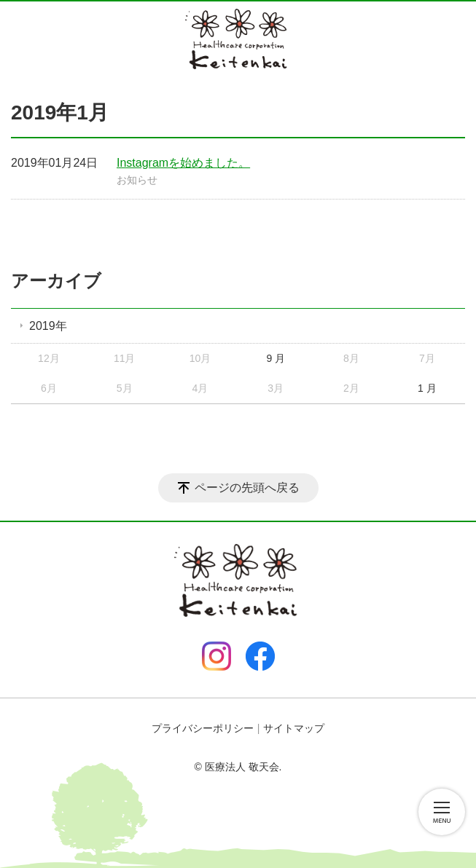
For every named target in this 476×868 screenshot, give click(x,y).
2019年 (48, 326)
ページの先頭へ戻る (247, 488)
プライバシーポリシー (203, 728)
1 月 (427, 388)
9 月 (276, 358)
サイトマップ (294, 728)
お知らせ (137, 180)
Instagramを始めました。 (183, 163)
